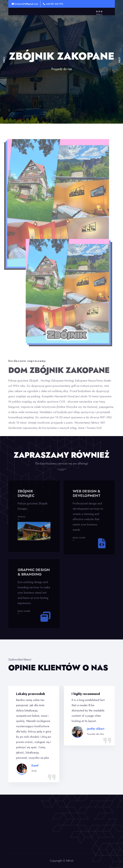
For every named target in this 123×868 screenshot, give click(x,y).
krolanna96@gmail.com (25, 4)
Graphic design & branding (34, 574)
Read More (79, 540)
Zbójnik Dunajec (26, 495)
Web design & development (87, 495)
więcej (22, 519)
